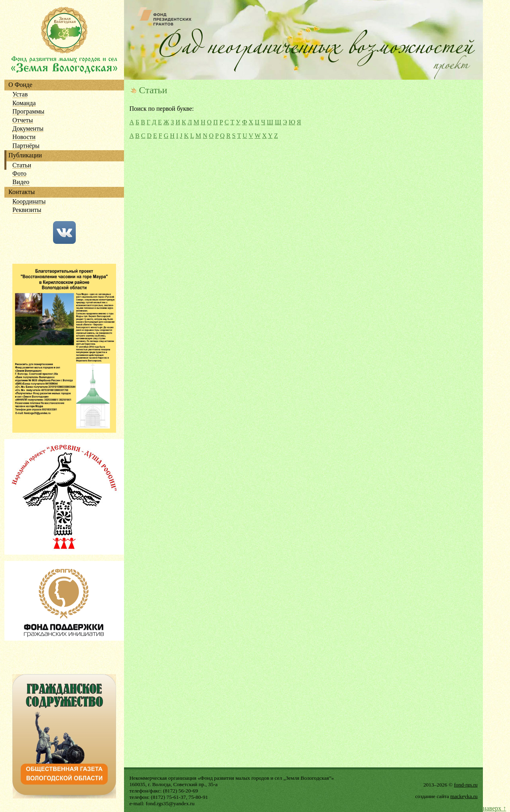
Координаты (29, 202)
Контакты (22, 192)
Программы (28, 112)
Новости (24, 137)
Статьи (22, 166)
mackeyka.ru (464, 796)
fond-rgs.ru (466, 785)
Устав (20, 95)
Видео (21, 182)
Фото (19, 174)
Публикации (25, 156)
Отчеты (23, 121)
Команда (24, 103)
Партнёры (26, 146)
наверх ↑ (494, 808)
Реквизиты (27, 210)
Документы (28, 129)
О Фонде (20, 85)
